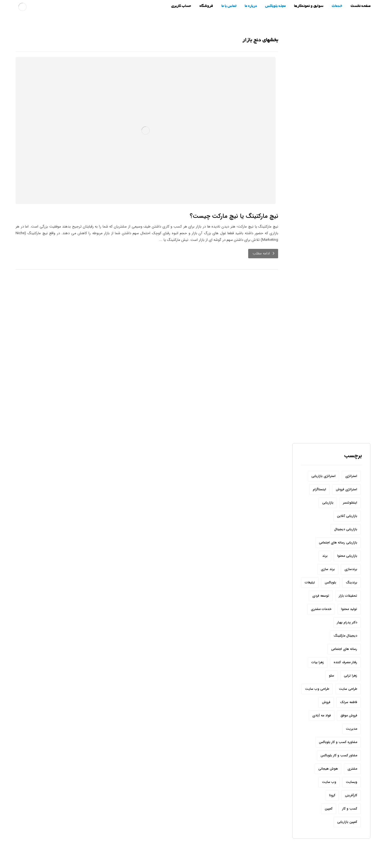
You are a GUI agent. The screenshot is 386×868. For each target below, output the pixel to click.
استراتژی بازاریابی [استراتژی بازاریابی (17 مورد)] (323, 454)
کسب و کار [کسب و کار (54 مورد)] (350, 786)
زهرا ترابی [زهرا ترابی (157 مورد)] (351, 653)
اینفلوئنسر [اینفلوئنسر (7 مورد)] (350, 480)
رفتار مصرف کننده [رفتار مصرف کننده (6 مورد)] (345, 640)
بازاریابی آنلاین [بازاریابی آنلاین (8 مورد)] (347, 493)
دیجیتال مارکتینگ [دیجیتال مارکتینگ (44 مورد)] (345, 613)
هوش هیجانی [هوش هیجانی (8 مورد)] (328, 746)
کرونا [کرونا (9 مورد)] (332, 773)
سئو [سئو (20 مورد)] (332, 653)
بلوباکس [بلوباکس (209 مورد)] (330, 560)
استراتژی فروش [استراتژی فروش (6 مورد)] (346, 467)
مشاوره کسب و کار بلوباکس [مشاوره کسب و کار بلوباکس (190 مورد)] (338, 720)
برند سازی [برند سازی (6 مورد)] (328, 547)
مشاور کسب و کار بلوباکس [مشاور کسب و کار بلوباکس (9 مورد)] (339, 733)
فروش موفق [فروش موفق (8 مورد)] (349, 693)
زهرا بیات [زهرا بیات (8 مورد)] (318, 640)
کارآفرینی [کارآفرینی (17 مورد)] (351, 773)
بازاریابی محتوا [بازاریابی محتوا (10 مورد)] (347, 533)
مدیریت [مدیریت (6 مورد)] (351, 706)
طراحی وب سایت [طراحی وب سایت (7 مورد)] (317, 666)
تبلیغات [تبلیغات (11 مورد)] (310, 560)
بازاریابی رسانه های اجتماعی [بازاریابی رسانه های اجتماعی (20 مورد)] (338, 520)
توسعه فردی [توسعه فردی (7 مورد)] (321, 573)
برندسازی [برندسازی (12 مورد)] (351, 547)
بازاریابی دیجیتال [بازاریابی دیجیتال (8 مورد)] (346, 507)
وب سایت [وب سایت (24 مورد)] (329, 759)
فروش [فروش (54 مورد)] (326, 680)
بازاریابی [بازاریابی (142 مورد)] (328, 480)
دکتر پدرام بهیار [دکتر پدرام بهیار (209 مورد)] (347, 600)
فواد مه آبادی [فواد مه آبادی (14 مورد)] (322, 693)
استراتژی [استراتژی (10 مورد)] (351, 454)
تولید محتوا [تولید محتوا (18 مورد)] (349, 587)
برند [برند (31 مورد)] (325, 533)
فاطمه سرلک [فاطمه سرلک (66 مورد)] (349, 680)
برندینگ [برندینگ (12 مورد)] (351, 560)
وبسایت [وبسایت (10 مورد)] (351, 759)
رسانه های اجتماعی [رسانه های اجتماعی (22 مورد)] (344, 626)
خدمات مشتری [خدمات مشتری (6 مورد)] (321, 587)
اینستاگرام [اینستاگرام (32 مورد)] (319, 467)
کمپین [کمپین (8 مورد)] (329, 786)
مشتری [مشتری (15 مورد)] (352, 746)
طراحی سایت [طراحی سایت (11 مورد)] (348, 666)
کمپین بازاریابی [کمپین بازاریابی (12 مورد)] (347, 799)
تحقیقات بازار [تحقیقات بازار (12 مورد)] (348, 573)
